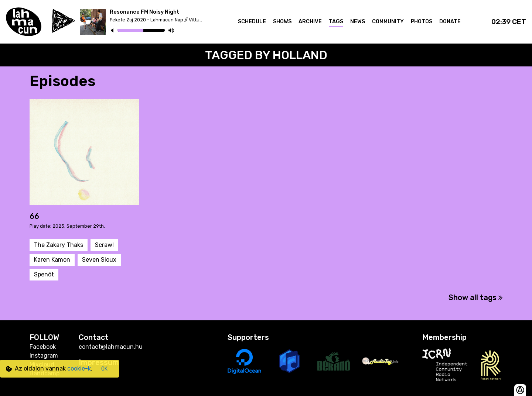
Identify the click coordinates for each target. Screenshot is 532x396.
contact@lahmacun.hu (111, 347)
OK (104, 369)
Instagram (44, 356)
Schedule (252, 22)
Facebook (43, 347)
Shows (282, 22)
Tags (336, 22)
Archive (310, 22)
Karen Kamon (52, 260)
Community (388, 22)
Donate (450, 22)
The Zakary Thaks (59, 245)
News (358, 22)
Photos (422, 22)
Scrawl (104, 245)
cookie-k (79, 369)
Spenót (44, 274)
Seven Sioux (99, 260)
